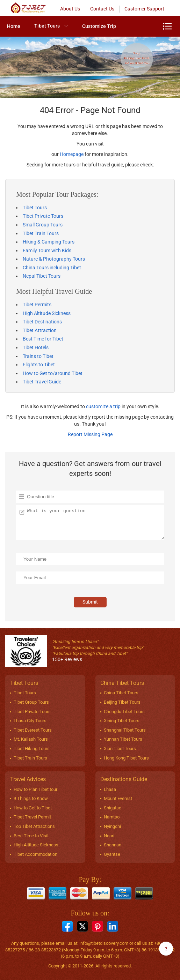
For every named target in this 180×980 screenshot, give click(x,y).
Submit (90, 602)
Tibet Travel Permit (32, 817)
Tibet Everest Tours (33, 730)
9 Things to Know (31, 798)
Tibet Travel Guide (42, 382)
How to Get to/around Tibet (53, 373)
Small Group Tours (43, 225)
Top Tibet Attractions (34, 826)
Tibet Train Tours (41, 233)
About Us (70, 9)
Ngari (109, 836)
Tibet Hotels (36, 347)
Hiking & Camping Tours (49, 242)
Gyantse (112, 854)
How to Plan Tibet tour (35, 789)
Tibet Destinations (42, 322)
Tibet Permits (37, 305)
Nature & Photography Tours (54, 259)
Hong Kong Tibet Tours (126, 758)
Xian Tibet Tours (120, 749)
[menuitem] (14, 26)
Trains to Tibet (38, 356)
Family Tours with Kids (47, 250)
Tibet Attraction (40, 330)
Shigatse (113, 808)
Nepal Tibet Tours (42, 276)
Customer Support (144, 9)
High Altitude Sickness (47, 313)
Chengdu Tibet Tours (124, 712)
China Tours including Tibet (52, 268)
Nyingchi (112, 826)
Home (14, 26)
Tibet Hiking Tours (32, 749)
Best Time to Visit (31, 836)
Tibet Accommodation (35, 854)
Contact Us (102, 9)
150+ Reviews (67, 659)
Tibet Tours (47, 26)
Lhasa (110, 789)
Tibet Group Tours (31, 702)
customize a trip (103, 406)
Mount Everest (118, 798)
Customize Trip (99, 26)
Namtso (112, 817)
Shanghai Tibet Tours (125, 730)
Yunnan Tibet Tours (123, 739)
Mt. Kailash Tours (31, 739)
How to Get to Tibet (33, 808)
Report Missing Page (90, 434)
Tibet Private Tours (43, 216)
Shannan (113, 845)
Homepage (72, 154)
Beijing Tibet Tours (122, 702)
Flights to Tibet (39, 365)
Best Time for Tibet (43, 339)
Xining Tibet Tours (122, 721)
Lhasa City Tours (30, 721)
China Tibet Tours (121, 693)
